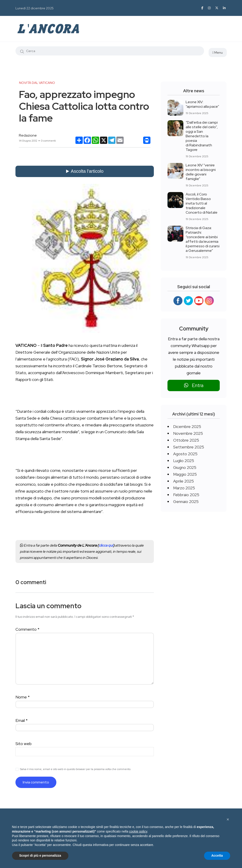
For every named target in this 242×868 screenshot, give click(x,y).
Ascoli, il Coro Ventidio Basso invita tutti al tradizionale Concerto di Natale (202, 203)
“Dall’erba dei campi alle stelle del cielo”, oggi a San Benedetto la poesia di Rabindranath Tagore (202, 136)
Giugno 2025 (185, 467)
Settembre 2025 (189, 447)
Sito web (24, 744)
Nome (23, 697)
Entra (194, 385)
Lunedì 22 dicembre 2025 (35, 8)
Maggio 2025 (185, 474)
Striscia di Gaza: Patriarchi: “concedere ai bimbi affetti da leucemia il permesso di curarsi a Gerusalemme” (203, 239)
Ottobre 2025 (186, 440)
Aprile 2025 (183, 481)
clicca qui (106, 545)
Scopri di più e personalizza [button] (40, 855)
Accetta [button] (217, 855)
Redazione (28, 135)
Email (22, 720)
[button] (228, 819)
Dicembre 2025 (187, 426)
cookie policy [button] (138, 831)
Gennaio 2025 (186, 502)
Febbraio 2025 (186, 495)
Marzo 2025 (184, 488)
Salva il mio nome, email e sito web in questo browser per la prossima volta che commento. (76, 769)
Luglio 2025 (184, 461)
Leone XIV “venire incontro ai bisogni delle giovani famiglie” (201, 172)
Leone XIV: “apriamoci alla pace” (202, 104)
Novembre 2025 (188, 433)
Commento (27, 629)
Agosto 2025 (185, 454)
